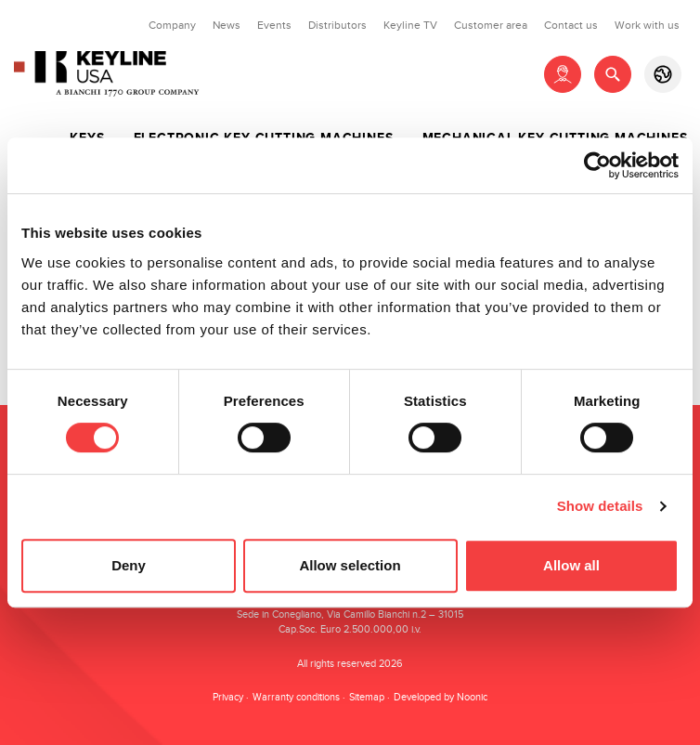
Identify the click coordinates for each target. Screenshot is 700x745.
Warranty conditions (296, 697)
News (227, 25)
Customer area (491, 25)
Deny (129, 565)
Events (274, 25)
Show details (600, 506)
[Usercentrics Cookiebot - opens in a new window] (597, 165)
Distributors (337, 25)
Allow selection (350, 565)
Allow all (571, 565)
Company (172, 25)
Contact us (571, 25)
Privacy (228, 697)
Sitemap (367, 697)
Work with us (647, 25)
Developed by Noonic (441, 697)
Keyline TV (410, 25)
